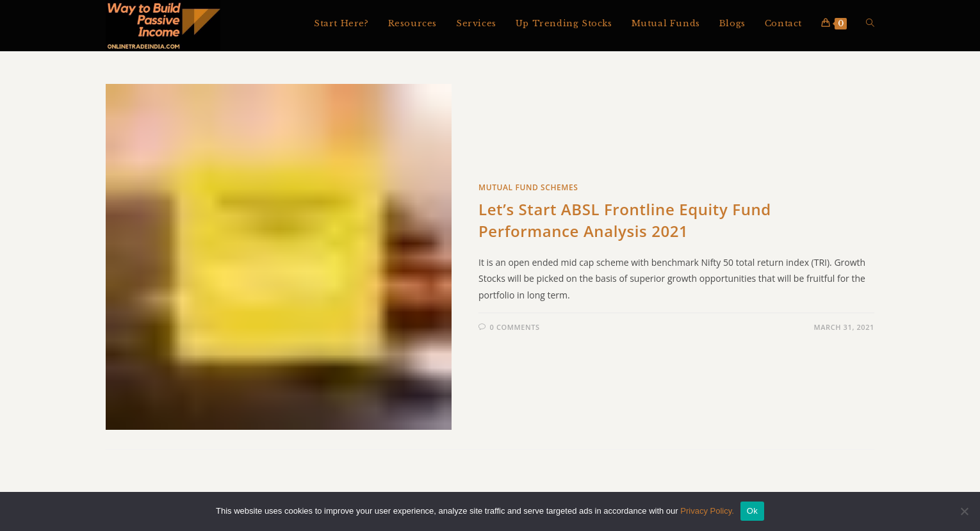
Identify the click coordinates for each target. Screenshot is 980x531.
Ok (752, 511)
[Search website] (870, 24)
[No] (964, 511)
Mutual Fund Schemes (528, 189)
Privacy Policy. (707, 511)
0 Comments (515, 328)
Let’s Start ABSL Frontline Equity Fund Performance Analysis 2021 (625, 221)
